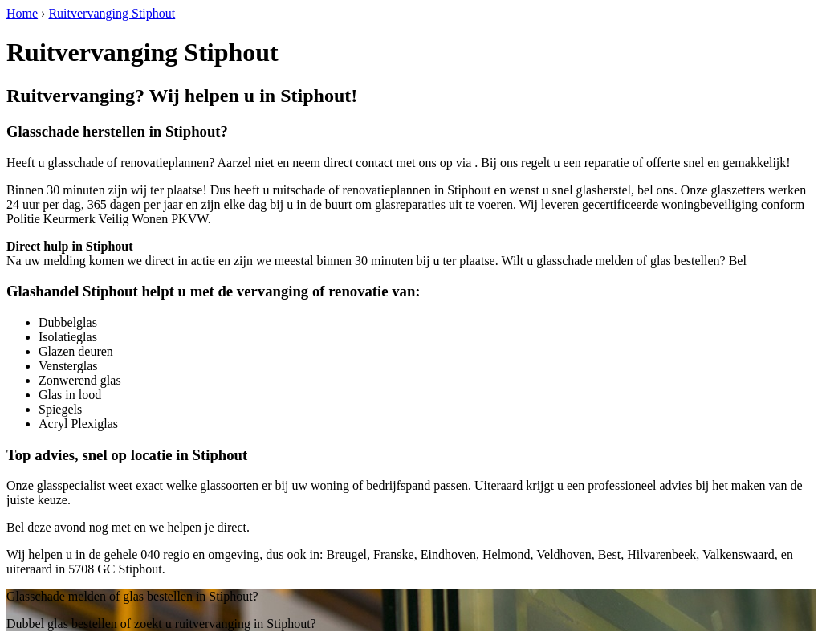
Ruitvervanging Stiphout (112, 13)
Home (22, 13)
